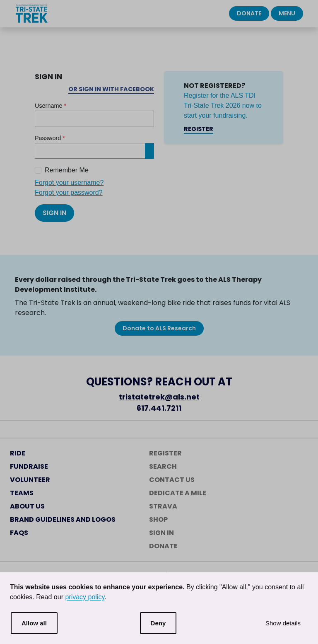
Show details (283, 623)
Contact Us (172, 480)
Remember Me (67, 170)
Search (163, 466)
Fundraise (29, 466)
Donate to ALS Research (159, 328)
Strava (163, 506)
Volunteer (30, 480)
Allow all (34, 623)
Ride (18, 453)
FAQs (19, 533)
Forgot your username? (69, 183)
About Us (27, 506)
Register (199, 129)
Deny (158, 623)
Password (50, 138)
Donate (249, 13)
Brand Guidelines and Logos (63, 519)
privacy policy (85, 597)
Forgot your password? (69, 192)
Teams (22, 493)
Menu (287, 13)
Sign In (54, 213)
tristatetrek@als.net (159, 397)
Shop (158, 519)
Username (51, 106)
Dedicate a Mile (178, 493)
